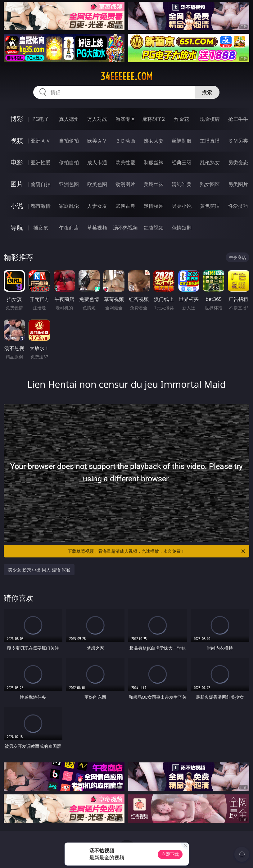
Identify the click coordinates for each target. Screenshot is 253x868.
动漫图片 (125, 184)
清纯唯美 (182, 184)
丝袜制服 (182, 141)
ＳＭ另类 (238, 141)
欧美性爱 (125, 162)
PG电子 (41, 119)
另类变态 (238, 162)
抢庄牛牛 (238, 119)
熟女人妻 (154, 141)
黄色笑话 (210, 206)
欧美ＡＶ (97, 141)
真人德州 (69, 119)
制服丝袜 (154, 162)
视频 (17, 141)
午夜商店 (69, 228)
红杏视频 (154, 228)
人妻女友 (97, 206)
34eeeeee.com (126, 76)
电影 (17, 162)
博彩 (17, 119)
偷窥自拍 (41, 184)
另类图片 (238, 184)
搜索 (207, 92)
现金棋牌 (210, 119)
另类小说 (182, 206)
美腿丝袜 (154, 184)
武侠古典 (125, 206)
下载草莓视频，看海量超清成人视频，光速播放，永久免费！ (157, 551)
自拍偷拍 (69, 141)
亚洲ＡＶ (41, 141)
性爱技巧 (238, 206)
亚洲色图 (69, 184)
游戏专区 (125, 119)
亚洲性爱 (41, 162)
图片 (17, 184)
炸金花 (182, 119)
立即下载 (170, 854)
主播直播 (210, 141)
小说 (17, 206)
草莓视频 (97, 228)
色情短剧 (182, 228)
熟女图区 (210, 184)
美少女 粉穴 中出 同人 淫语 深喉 (39, 570)
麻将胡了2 (154, 119)
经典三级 (182, 162)
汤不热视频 (125, 228)
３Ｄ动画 (125, 141)
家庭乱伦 (69, 206)
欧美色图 (97, 184)
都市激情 (41, 206)
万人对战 (97, 119)
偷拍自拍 (69, 162)
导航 (17, 227)
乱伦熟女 (210, 162)
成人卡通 (97, 162)
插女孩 (41, 228)
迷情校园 (154, 206)
